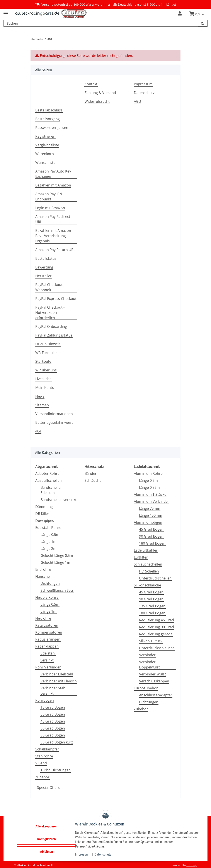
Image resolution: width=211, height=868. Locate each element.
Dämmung (44, 507)
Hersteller (43, 276)
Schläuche (93, 480)
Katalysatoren (47, 625)
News (40, 396)
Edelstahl (48, 653)
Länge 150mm (151, 515)
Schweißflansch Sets (57, 590)
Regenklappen (47, 646)
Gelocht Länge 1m (55, 562)
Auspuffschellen (48, 480)
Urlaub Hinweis (48, 344)
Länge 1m (48, 542)
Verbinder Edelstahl (57, 674)
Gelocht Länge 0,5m (57, 555)
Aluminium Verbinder (151, 501)
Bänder (91, 473)
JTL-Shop (192, 865)
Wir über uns (46, 370)
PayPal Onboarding (51, 326)
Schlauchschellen (148, 564)
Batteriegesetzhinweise (54, 422)
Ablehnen (48, 852)
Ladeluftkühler (146, 550)
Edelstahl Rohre (48, 528)
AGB (137, 101)
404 (38, 431)
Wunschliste (45, 162)
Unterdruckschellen (155, 578)
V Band (41, 763)
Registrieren (45, 136)
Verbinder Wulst (152, 674)
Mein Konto (45, 388)
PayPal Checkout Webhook (49, 287)
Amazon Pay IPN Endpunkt (49, 196)
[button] (180, 14)
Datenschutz (144, 93)
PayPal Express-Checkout (56, 299)
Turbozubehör (146, 688)
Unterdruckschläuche (157, 648)
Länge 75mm (150, 508)
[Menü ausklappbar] (6, 12)
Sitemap (42, 405)
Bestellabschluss (49, 110)
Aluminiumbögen (148, 522)
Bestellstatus (46, 258)
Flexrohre (43, 618)
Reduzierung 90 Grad (157, 627)
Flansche (43, 576)
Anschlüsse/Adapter (156, 695)
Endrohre (43, 569)
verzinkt (47, 660)
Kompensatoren (49, 632)
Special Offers (48, 788)
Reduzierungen (48, 639)
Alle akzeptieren (48, 826)
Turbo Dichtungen (56, 770)
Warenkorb (45, 154)
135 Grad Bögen (152, 606)
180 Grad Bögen (152, 543)
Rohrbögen (45, 700)
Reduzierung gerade (156, 634)
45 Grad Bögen (53, 721)
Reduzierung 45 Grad (157, 620)
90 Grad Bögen (53, 735)
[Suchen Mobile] (101, 23)
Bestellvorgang (48, 119)
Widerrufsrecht (97, 101)
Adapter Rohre (47, 473)
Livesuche (43, 379)
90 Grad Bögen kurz (57, 742)
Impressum (143, 84)
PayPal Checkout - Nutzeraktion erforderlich (50, 313)
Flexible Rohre (47, 597)
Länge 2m (48, 548)
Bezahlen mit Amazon (53, 185)
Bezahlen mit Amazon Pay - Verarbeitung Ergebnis (53, 236)
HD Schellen (149, 571)
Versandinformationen (54, 414)
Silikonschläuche (147, 585)
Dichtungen (50, 583)
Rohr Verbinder (48, 667)
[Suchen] (203, 23)
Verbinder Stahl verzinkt (53, 691)
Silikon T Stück (151, 641)
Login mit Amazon (50, 208)
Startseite (43, 361)
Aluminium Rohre (148, 473)
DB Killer (42, 514)
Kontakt (91, 84)
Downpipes (45, 521)
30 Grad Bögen (53, 714)
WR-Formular (46, 353)
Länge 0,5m (50, 535)
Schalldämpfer (47, 749)
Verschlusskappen (154, 681)
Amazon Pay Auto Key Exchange (53, 174)
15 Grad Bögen (53, 707)
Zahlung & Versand (100, 93)
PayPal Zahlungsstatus (54, 335)
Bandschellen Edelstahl (52, 490)
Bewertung (44, 267)
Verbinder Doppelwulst (149, 665)
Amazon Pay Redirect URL (53, 219)
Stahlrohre (44, 756)
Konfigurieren (48, 839)
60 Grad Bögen (53, 728)
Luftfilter (141, 557)
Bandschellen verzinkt (59, 500)
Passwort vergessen (52, 128)
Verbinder (147, 655)
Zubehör (42, 777)
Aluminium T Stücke (150, 494)
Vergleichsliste (47, 145)
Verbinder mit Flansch (59, 681)
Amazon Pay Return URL (55, 250)
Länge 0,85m (149, 487)
